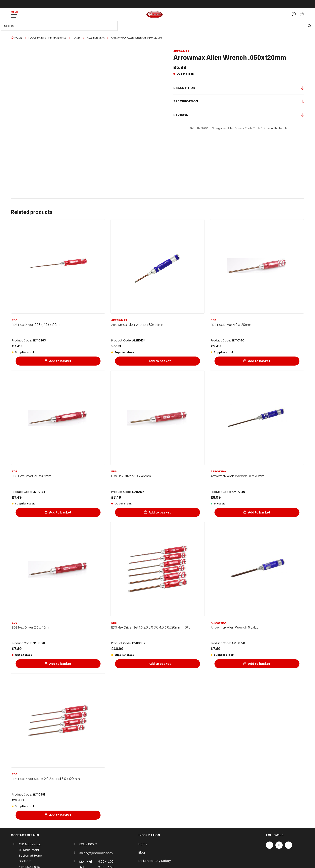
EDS (15, 320)
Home (18, 38)
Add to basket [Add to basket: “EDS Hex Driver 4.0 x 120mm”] (259, 361)
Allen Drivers (96, 38)
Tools (77, 38)
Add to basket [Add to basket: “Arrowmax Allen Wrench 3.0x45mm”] (160, 361)
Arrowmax (181, 51)
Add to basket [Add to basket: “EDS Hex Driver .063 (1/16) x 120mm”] (61, 361)
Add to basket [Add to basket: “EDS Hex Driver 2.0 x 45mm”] (61, 512)
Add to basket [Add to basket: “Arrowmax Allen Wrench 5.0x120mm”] (259, 664)
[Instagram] (288, 845)
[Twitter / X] (279, 845)
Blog (142, 852)
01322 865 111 (88, 844)
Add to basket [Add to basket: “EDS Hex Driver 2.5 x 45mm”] (61, 664)
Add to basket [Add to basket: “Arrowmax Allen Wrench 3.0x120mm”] (259, 512)
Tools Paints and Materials (47, 38)
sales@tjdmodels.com (96, 853)
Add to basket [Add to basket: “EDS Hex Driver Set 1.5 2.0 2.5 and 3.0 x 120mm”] (61, 815)
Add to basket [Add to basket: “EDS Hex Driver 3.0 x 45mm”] (160, 512)
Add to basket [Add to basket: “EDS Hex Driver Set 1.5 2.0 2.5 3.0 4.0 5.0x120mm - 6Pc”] (160, 664)
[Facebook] (270, 845)
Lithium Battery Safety (155, 861)
